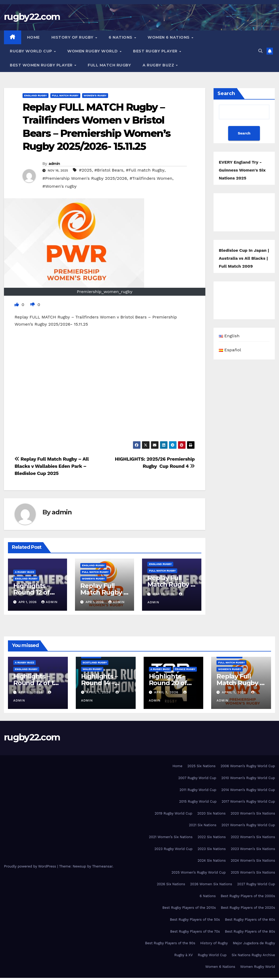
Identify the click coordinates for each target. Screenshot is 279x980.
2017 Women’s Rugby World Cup (248, 801)
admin (54, 164)
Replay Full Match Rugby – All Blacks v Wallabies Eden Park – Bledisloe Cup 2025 (52, 466)
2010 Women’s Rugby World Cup (248, 778)
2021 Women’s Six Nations (171, 837)
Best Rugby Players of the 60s (250, 920)
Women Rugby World (93, 51)
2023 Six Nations (212, 849)
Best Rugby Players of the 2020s (248, 908)
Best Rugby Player (156, 51)
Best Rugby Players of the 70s (195, 931)
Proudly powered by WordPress (31, 866)
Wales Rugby (92, 669)
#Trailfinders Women (151, 178)
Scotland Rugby (95, 662)
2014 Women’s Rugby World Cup (248, 790)
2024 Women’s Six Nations (253, 860)
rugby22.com (32, 17)
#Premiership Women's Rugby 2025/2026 (85, 178)
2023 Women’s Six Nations (253, 849)
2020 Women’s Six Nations (253, 813)
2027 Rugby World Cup (256, 884)
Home (33, 37)
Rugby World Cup (32, 51)
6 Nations (121, 37)
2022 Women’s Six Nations (253, 837)
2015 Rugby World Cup (198, 801)
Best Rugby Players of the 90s (170, 943)
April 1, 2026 (31, 692)
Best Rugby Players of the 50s (195, 920)
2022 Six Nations (212, 837)
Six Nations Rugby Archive (253, 955)
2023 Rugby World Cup (174, 849)
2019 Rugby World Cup (174, 813)
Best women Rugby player (42, 65)
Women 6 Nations (169, 37)
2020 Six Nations (212, 813)
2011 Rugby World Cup (198, 790)
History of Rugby (73, 37)
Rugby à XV (184, 955)
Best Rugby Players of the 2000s (248, 896)
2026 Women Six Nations (211, 884)
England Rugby (36, 95)
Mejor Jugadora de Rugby (254, 943)
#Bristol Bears (109, 170)
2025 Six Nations (201, 766)
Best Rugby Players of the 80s (250, 931)
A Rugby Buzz (159, 65)
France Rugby (185, 669)
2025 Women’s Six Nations (253, 872)
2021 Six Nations (203, 825)
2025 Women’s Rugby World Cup (199, 872)
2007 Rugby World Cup (197, 778)
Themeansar (102, 866)
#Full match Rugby (145, 170)
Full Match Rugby (109, 65)
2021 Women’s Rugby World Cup (248, 825)
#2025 (85, 170)
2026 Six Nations (171, 884)
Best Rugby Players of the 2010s (189, 908)
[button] (260, 51)
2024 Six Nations (212, 860)
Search (226, 93)
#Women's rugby (59, 186)
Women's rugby (95, 95)
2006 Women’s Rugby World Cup (248, 766)
